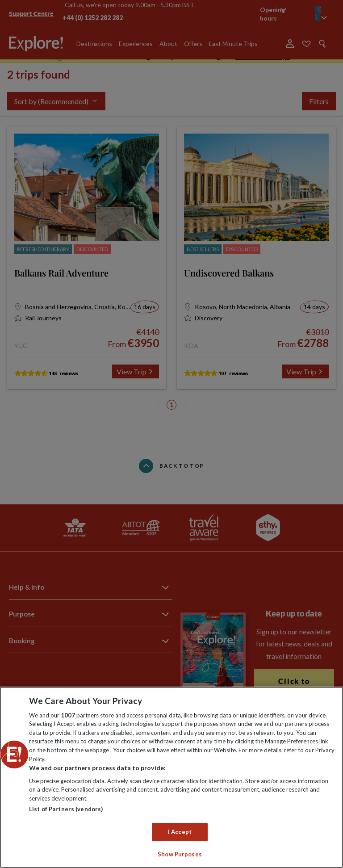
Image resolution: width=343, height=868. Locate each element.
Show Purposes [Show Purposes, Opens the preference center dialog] (180, 854)
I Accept (180, 832)
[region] (171, 777)
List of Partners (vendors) (66, 809)
